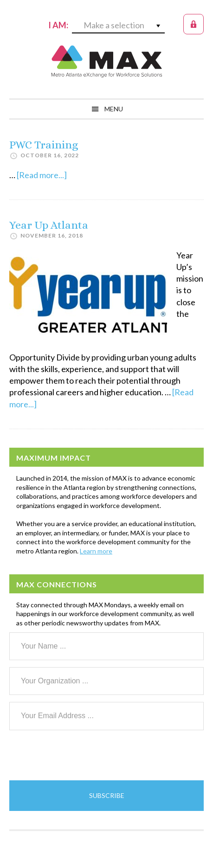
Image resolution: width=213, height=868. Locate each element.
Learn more (96, 551)
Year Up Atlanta (49, 225)
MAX (107, 61)
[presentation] (80, 755)
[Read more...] (42, 175)
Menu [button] (114, 109)
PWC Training (44, 145)
